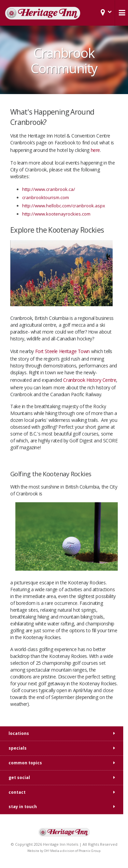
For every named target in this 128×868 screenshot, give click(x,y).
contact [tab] (17, 792)
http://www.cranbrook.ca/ (49, 189)
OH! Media (52, 851)
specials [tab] (18, 748)
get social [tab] (19, 778)
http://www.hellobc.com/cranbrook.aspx (64, 206)
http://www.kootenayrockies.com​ (56, 214)
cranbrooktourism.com (46, 197)
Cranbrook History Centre (90, 380)
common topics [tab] (25, 763)
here (95, 150)
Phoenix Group (89, 851)
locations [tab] (19, 733)
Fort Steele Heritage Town (63, 351)
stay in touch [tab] (23, 807)
